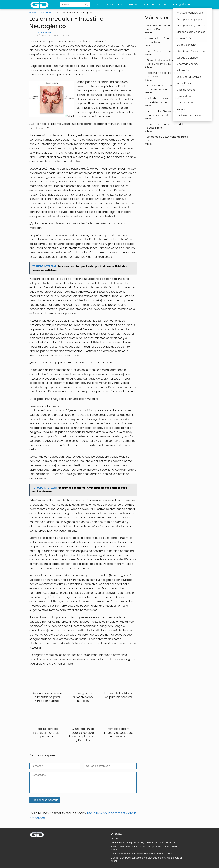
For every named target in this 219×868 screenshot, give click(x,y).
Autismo (149, 4)
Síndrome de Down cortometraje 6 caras (167, 139)
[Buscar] (87, 4)
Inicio (99, 4)
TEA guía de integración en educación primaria (163, 28)
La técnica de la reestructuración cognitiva (167, 75)
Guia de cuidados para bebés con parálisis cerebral (167, 100)
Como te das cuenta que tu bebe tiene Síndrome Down (167, 62)
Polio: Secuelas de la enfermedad (167, 51)
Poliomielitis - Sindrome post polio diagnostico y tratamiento (167, 113)
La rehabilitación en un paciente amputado (166, 40)
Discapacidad (44, 33)
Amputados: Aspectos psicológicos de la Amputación (168, 88)
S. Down (164, 4)
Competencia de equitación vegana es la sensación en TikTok (143, 842)
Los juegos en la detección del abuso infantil (165, 126)
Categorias (180, 4)
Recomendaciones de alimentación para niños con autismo (142, 854)
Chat (110, 4)
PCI (120, 4)
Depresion (116, 838)
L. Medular (133, 4)
